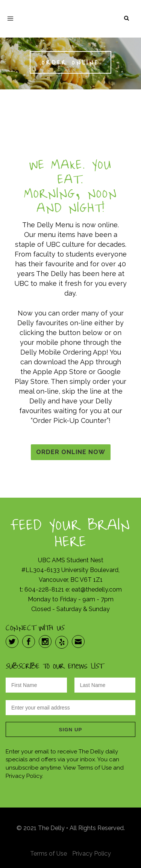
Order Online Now (71, 452)
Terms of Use (95, 768)
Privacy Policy (92, 854)
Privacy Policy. (24, 776)
